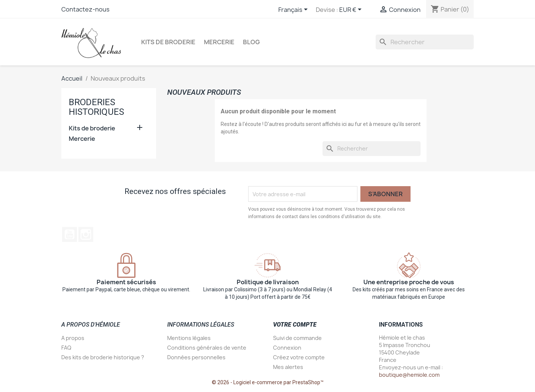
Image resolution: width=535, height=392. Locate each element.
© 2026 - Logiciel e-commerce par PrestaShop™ (268, 382)
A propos (73, 338)
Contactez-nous (85, 9)
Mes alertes (288, 367)
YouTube (69, 234)
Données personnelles (196, 357)
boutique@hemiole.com (409, 375)
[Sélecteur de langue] (294, 10)
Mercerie (219, 42)
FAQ (66, 348)
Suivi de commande (297, 338)
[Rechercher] (425, 42)
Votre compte (295, 325)
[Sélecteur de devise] (352, 10)
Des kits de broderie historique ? (103, 357)
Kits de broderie (168, 42)
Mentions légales (189, 338)
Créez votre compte (299, 357)
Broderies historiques (96, 107)
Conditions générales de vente (207, 348)
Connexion (287, 348)
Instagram (86, 234)
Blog (251, 42)
